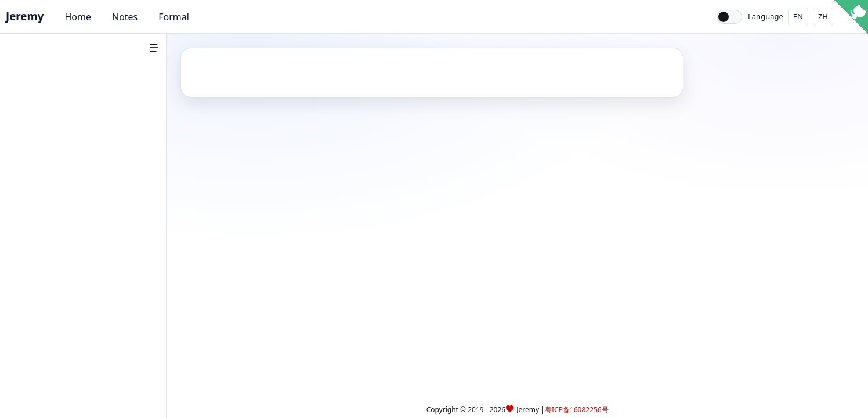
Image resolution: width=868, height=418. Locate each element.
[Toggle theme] (729, 17)
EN (798, 16)
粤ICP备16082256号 (577, 410)
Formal (174, 17)
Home (78, 17)
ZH (823, 16)
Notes (125, 17)
